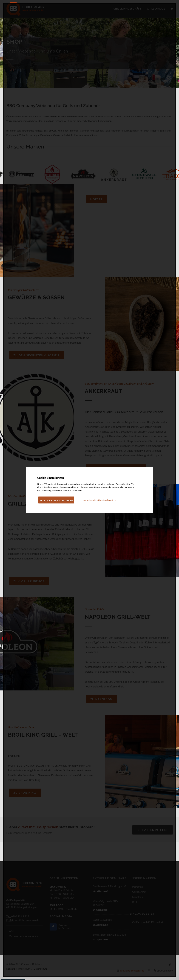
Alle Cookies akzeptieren (56, 501)
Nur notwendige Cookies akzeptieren (100, 500)
